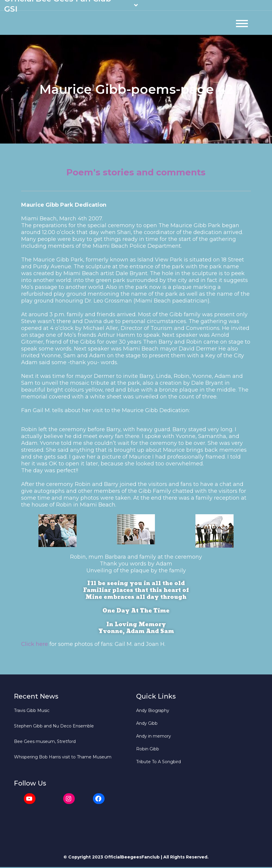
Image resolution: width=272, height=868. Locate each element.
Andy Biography (153, 713)
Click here (35, 647)
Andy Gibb (147, 726)
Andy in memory (154, 739)
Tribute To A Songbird (158, 764)
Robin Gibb (148, 752)
